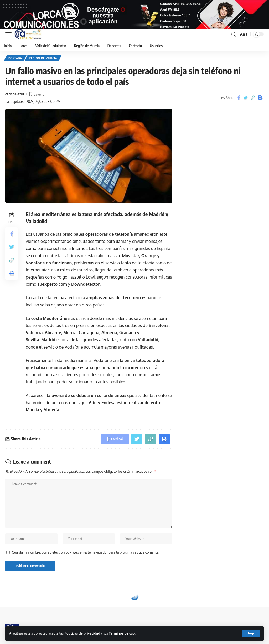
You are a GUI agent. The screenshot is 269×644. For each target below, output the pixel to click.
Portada (15, 62)
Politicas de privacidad (82, 633)
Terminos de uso (122, 633)
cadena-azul (15, 98)
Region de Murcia (43, 62)
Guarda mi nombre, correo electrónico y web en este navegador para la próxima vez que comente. (86, 556)
